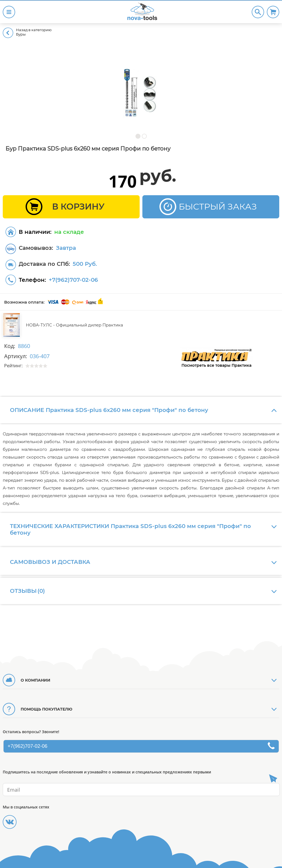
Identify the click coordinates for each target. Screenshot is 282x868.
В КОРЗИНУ (78, 207)
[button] (138, 136)
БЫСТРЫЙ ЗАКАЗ (218, 207)
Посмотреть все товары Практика (216, 365)
